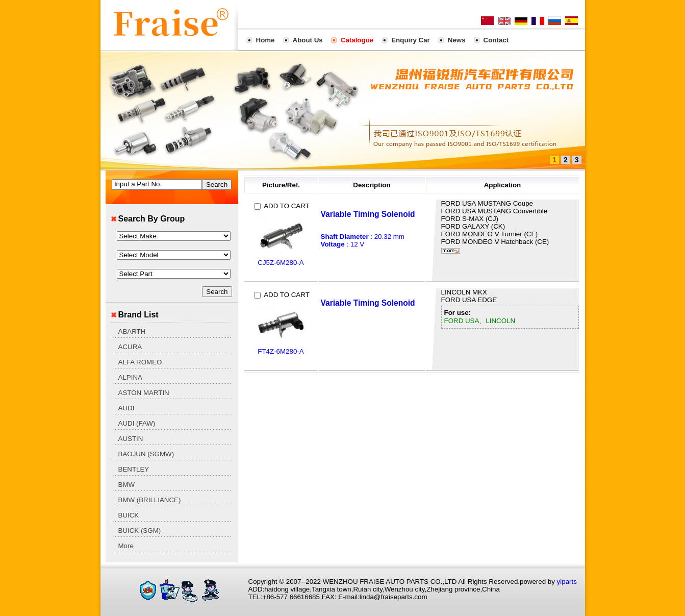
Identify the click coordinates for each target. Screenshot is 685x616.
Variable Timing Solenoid (368, 214)
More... (451, 251)
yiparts (567, 582)
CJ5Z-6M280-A (281, 263)
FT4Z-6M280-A (281, 351)
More (126, 546)
